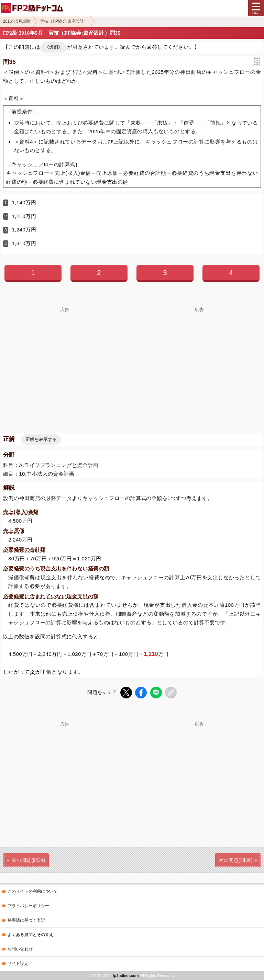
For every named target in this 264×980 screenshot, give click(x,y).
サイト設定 (18, 964)
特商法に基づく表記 (26, 920)
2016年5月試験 (17, 21)
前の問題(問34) (28, 860)
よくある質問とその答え (31, 935)
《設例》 (54, 47)
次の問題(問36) (236, 860)
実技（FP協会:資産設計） (64, 21)
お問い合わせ (20, 949)
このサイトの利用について (33, 891)
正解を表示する (41, 439)
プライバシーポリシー (28, 906)
